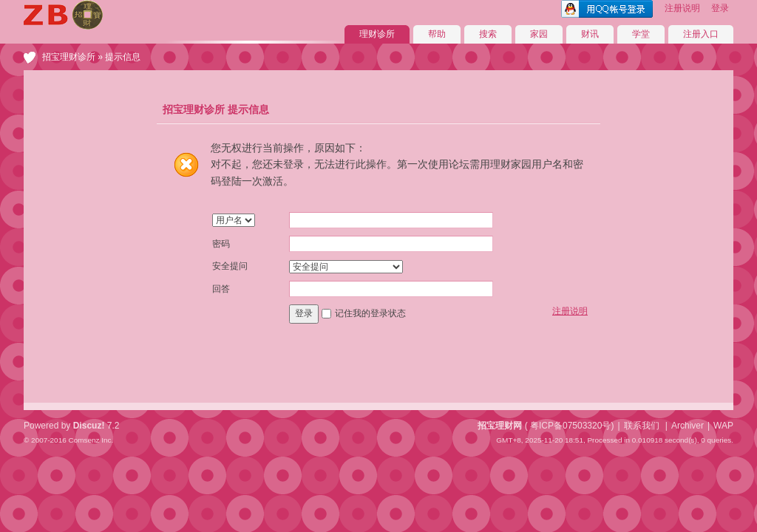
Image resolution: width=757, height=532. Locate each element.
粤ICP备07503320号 (570, 426)
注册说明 (682, 8)
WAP (723, 426)
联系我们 (642, 426)
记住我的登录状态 (370, 313)
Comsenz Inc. (91, 440)
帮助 (437, 34)
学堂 (641, 34)
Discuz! (89, 426)
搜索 (488, 34)
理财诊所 (377, 34)
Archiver (688, 426)
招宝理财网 (500, 426)
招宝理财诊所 (69, 57)
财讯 (590, 34)
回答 (221, 289)
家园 (539, 34)
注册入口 (701, 34)
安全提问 (230, 266)
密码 (221, 244)
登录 (720, 8)
